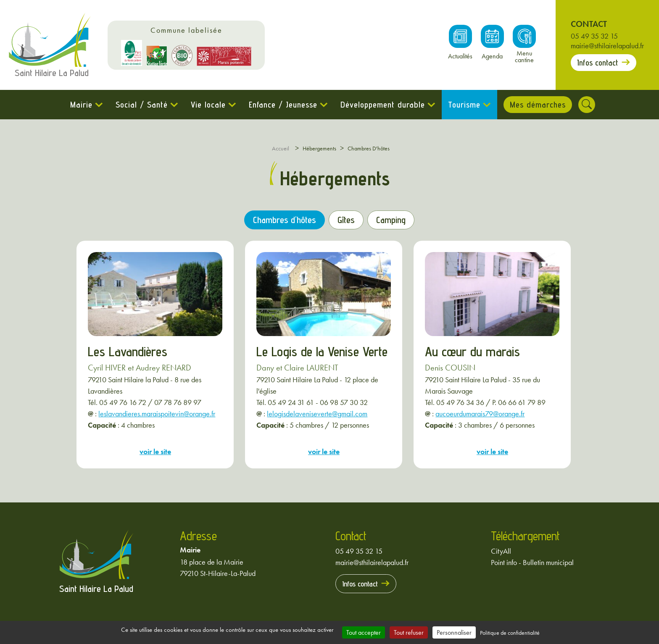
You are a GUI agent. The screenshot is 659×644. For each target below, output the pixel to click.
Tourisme (464, 105)
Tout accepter (364, 632)
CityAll (501, 551)
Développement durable (383, 105)
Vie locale (208, 105)
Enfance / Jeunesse (283, 105)
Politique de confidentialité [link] (510, 633)
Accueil (281, 148)
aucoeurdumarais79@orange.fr (480, 414)
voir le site (155, 451)
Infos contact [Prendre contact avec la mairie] (598, 63)
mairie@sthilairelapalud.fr (607, 46)
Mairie (81, 105)
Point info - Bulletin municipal (532, 562)
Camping (391, 220)
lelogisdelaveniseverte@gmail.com (317, 414)
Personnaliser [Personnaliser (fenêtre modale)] (454, 632)
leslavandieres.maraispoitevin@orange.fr (157, 414)
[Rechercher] (587, 105)
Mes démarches (538, 105)
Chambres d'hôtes (285, 220)
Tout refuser (409, 632)
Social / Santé (142, 105)
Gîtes (346, 220)
